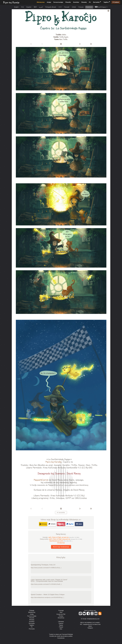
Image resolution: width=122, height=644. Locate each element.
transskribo (62, 513)
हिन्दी (35, 7)
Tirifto (61, 37)
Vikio (61, 612)
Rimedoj (84, 2)
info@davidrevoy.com (93, 619)
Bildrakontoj (41, 2)
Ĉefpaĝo (32, 611)
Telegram (90, 628)
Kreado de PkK (61, 614)
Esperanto (89, 7)
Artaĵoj (49, 2)
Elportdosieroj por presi (61, 541)
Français (81, 7)
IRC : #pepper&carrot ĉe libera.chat (90, 624)
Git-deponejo (61, 543)
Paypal (61, 627)
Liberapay (61, 622)
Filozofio (68, 2)
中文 (23, 7)
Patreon (61, 623)
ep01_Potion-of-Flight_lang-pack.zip (66, 539)
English (16, 7)
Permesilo (32, 629)
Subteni (117, 2)
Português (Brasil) (51, 7)
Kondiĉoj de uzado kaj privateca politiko (61, 636)
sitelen (64, 34)
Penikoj (61, 616)
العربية (41, 7)
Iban (61, 629)
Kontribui (76, 2)
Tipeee (61, 625)
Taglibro (107, 2)
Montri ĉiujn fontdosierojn (61, 547)
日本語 (74, 7)
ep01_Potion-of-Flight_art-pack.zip (64, 537)
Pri (90, 2)
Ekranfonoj (61, 618)
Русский (67, 7)
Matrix (90, 626)
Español (29, 7)
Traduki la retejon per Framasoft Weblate (61, 634)
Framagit (61, 611)
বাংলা (60, 7)
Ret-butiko (97, 2)
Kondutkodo (61, 638)
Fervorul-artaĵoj (58, 2)
